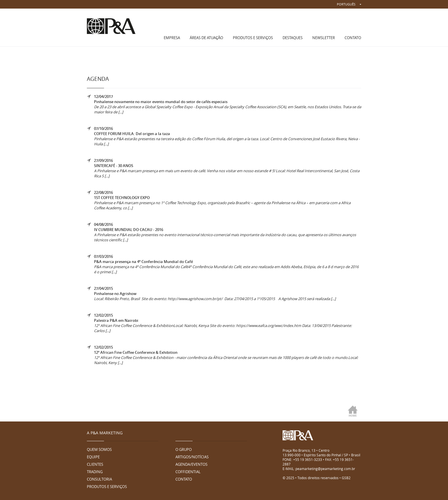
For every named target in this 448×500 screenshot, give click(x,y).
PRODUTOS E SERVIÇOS (253, 38)
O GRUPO (184, 449)
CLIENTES (95, 464)
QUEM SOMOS (99, 449)
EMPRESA (172, 38)
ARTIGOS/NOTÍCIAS (192, 457)
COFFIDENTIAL (188, 472)
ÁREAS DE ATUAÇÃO (206, 38)
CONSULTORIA (99, 479)
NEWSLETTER (324, 38)
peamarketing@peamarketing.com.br (325, 469)
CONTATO (353, 38)
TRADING (95, 472)
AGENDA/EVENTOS (191, 464)
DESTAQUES (293, 38)
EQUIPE (93, 457)
